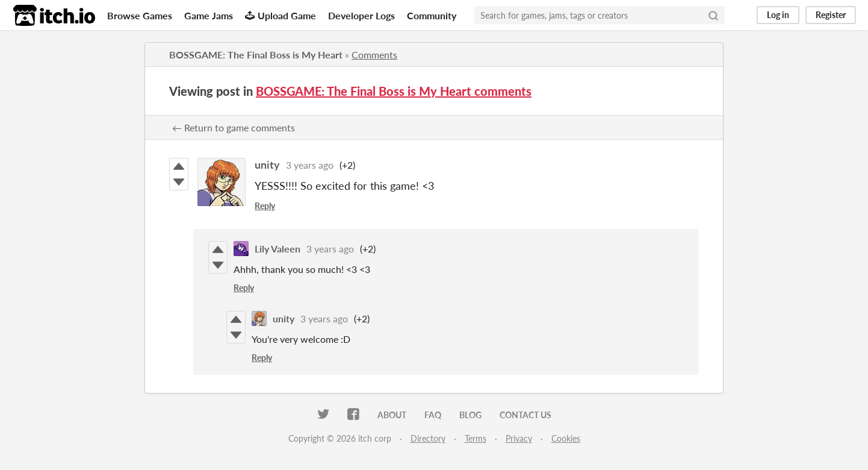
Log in (778, 15)
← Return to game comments (234, 127)
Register (831, 15)
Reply (265, 206)
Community (432, 15)
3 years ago (310, 165)
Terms (476, 438)
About (392, 415)
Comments (374, 55)
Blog (470, 415)
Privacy (519, 438)
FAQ (433, 415)
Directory (428, 438)
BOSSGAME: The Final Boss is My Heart (256, 55)
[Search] (713, 15)
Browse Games (140, 15)
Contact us (525, 415)
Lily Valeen (277, 249)
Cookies (566, 438)
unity (267, 164)
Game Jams (209, 15)
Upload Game (281, 15)
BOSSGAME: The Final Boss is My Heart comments (394, 91)
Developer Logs (361, 15)
